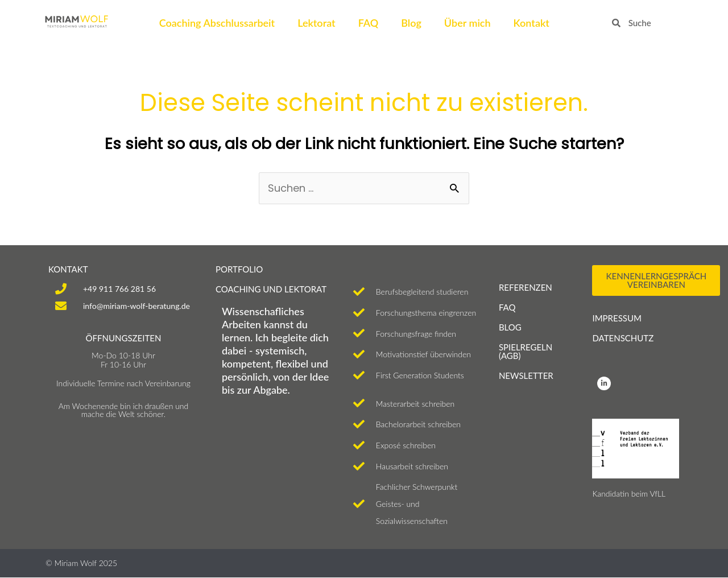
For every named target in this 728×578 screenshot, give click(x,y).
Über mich (468, 23)
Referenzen (526, 287)
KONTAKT (68, 269)
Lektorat (317, 23)
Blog (411, 23)
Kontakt (531, 23)
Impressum (617, 318)
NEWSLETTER (526, 375)
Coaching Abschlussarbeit (217, 23)
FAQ (369, 23)
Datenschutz (623, 338)
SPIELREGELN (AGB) (526, 351)
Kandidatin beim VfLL (629, 494)
